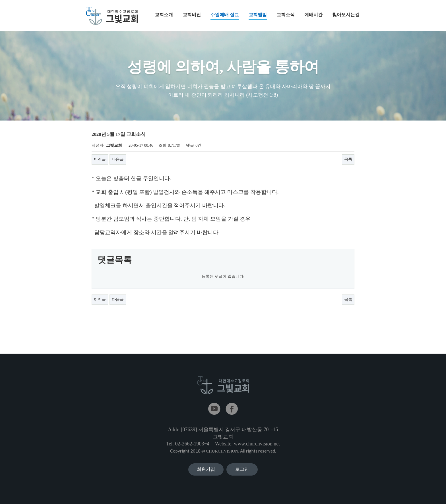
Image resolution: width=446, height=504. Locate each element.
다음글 (118, 159)
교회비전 (192, 15)
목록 (348, 159)
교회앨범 (258, 16)
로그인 (242, 469)
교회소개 (164, 15)
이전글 (100, 159)
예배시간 (313, 15)
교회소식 (286, 15)
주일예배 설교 (225, 16)
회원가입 (206, 469)
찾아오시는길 (346, 15)
